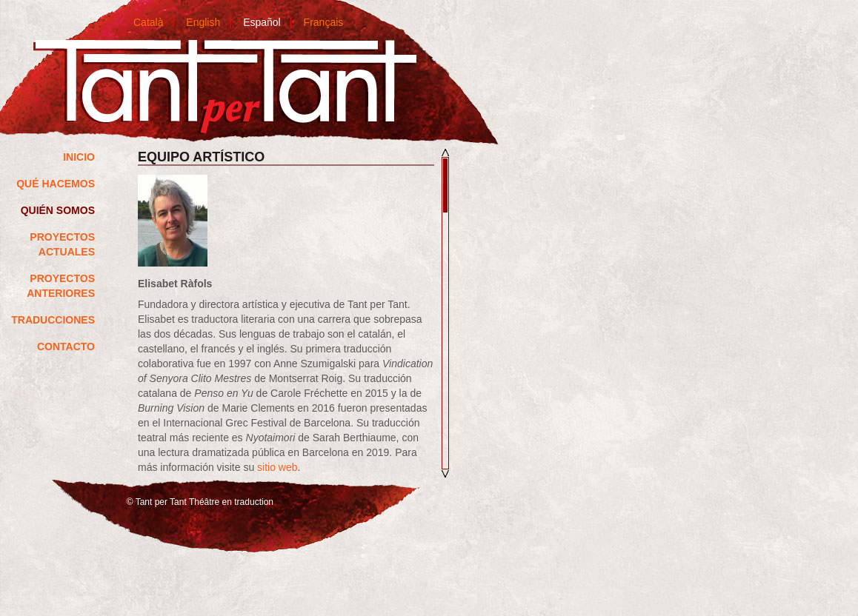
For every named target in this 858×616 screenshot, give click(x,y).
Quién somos (58, 210)
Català (148, 22)
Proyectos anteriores (61, 286)
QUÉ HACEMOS (56, 184)
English (203, 22)
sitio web (277, 467)
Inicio (79, 157)
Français (324, 22)
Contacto (66, 346)
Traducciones (53, 320)
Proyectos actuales (62, 244)
